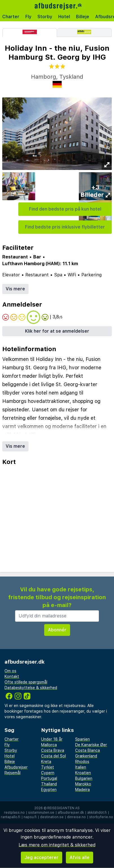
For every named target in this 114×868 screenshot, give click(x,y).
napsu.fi (30, 817)
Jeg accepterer (42, 858)
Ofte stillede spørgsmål (26, 682)
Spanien (82, 739)
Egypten (49, 790)
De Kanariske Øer (91, 745)
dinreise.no (76, 817)
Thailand (49, 784)
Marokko (83, 784)
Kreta (46, 762)
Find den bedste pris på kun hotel (65, 209)
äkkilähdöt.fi (97, 813)
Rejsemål (13, 773)
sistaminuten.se (41, 813)
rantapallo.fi (11, 817)
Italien (81, 767)
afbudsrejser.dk (71, 813)
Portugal (49, 778)
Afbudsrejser (16, 767)
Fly (28, 17)
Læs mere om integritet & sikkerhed (57, 845)
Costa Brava (53, 750)
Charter (11, 17)
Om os (10, 671)
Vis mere (15, 289)
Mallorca (49, 745)
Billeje (83, 17)
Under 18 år (52, 739)
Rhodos (82, 762)
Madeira (82, 790)
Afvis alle (80, 858)
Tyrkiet (48, 767)
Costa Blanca (88, 750)
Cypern (48, 773)
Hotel (64, 17)
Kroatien (83, 773)
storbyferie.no (101, 817)
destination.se (52, 817)
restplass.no (14, 813)
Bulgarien (84, 778)
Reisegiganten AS (63, 808)
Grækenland (86, 756)
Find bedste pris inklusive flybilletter (65, 227)
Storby (45, 17)
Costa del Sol (53, 756)
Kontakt (12, 676)
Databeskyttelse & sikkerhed (31, 688)
